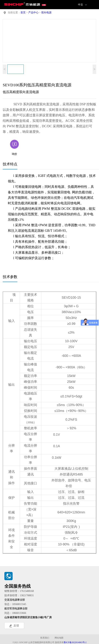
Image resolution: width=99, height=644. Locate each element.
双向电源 (46, 13)
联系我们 (45, 638)
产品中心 (33, 13)
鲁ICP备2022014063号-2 (75, 642)
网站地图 (59, 638)
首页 (23, 13)
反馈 (14, 626)
